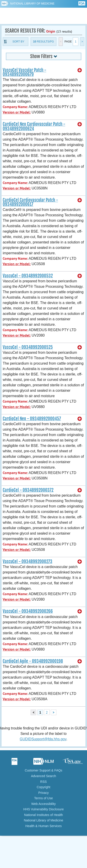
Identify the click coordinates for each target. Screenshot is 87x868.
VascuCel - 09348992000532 (28, 276)
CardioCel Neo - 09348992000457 (32, 419)
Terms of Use (43, 798)
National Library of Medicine (32, 4)
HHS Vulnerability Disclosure (43, 809)
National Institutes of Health (43, 815)
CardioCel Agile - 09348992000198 (33, 661)
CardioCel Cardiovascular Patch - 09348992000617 (30, 202)
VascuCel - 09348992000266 (28, 611)
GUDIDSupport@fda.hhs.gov (43, 739)
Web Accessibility (43, 804)
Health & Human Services (43, 826)
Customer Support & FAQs (43, 770)
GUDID (44, 16)
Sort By (18, 42)
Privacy (43, 793)
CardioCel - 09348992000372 (28, 490)
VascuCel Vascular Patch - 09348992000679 (24, 72)
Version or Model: (17, 112)
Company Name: (15, 107)
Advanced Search (44, 776)
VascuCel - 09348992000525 (28, 347)
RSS (44, 782)
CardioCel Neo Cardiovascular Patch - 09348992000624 (34, 126)
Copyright (43, 787)
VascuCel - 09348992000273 (28, 561)
